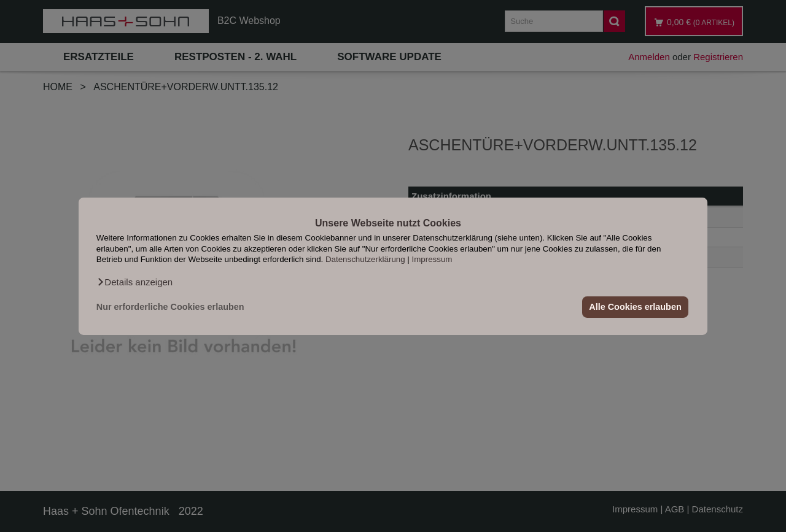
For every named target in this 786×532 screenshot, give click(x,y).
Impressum (432, 259)
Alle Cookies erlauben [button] (635, 307)
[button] (134, 282)
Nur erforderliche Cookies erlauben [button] (170, 307)
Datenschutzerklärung (365, 259)
